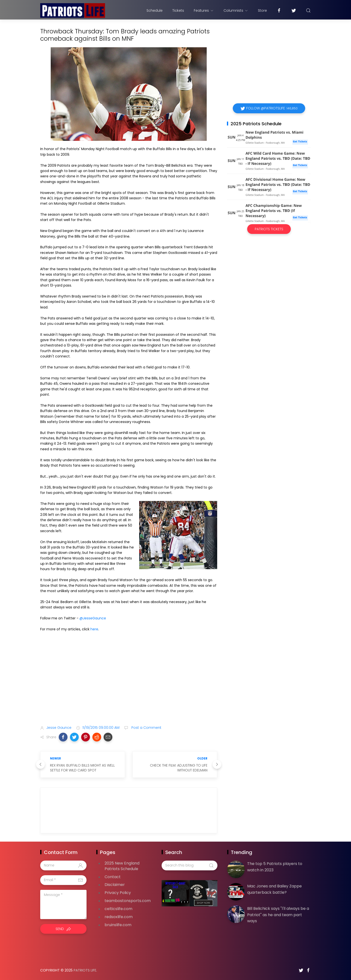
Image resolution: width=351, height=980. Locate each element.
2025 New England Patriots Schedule (122, 866)
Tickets (178, 10)
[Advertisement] (129, 683)
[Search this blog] (189, 865)
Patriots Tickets (269, 229)
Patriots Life (85, 970)
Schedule (155, 10)
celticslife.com (118, 909)
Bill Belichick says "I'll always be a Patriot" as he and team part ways (278, 915)
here (94, 629)
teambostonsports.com (128, 901)
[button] (63, 737)
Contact (113, 877)
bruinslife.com (118, 925)
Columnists (236, 10)
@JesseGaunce (93, 618)
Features (204, 10)
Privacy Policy (118, 893)
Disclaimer (115, 885)
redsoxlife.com (119, 917)
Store (262, 10)
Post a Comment (146, 728)
